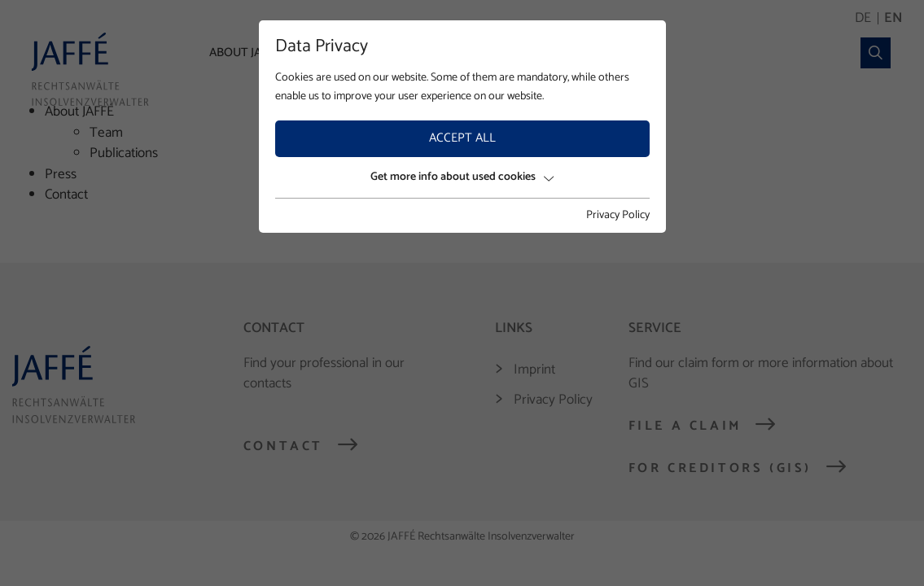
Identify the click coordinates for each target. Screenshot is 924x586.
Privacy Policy (618, 216)
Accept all (462, 138)
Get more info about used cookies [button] (462, 177)
